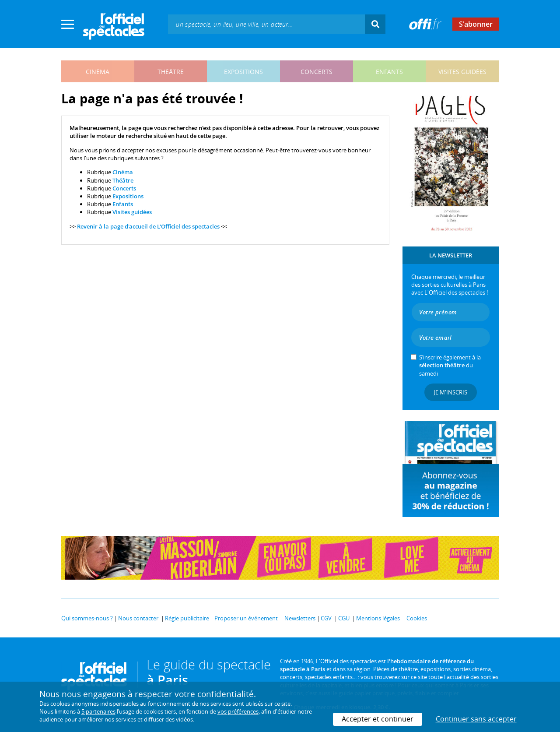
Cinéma (123, 172)
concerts (317, 72)
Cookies (417, 618)
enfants (389, 72)
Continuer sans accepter (476, 719)
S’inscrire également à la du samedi (450, 365)
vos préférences (238, 711)
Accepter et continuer (378, 719)
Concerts (124, 188)
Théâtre (123, 180)
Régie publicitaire (187, 618)
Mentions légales (378, 618)
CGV (326, 618)
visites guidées (462, 72)
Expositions (128, 196)
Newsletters (300, 618)
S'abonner (476, 24)
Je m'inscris (451, 392)
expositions (243, 72)
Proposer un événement (246, 618)
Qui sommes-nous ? (87, 618)
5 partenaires (98, 711)
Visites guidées (132, 212)
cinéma (98, 72)
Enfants (123, 204)
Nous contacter (138, 618)
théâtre (171, 72)
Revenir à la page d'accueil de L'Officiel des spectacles (148, 226)
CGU (344, 618)
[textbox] (266, 24)
